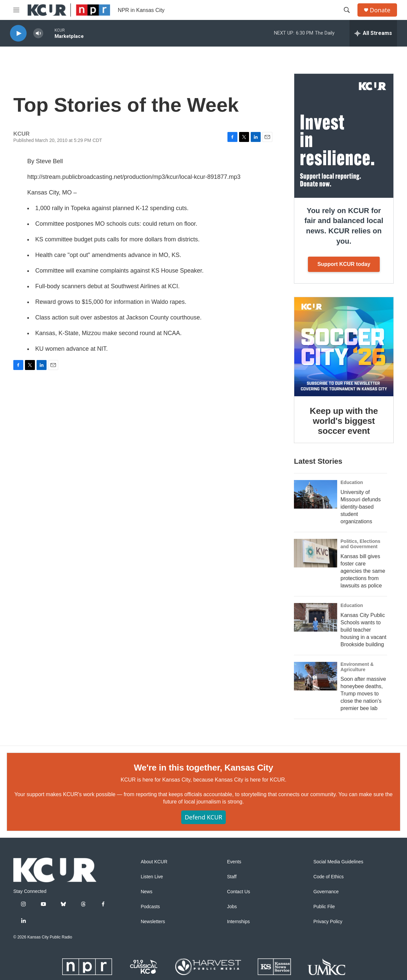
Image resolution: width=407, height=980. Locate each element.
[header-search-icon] (347, 10)
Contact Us (239, 892)
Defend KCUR (203, 817)
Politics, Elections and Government (360, 544)
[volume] (38, 33)
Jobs (232, 907)
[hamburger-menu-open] (16, 10)
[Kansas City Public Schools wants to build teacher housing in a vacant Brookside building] (316, 617)
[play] (18, 33)
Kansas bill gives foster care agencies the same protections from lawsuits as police (363, 571)
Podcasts (150, 907)
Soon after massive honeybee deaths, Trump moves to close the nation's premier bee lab (363, 694)
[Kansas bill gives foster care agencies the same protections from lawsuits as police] (316, 553)
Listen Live (152, 877)
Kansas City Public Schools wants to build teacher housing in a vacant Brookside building (363, 630)
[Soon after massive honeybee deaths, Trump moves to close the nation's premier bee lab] (316, 676)
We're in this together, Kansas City (203, 768)
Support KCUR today (344, 264)
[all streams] (373, 33)
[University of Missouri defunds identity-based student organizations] (316, 494)
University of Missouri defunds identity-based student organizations (361, 507)
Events (234, 862)
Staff (232, 877)
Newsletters (153, 922)
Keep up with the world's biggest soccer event (344, 421)
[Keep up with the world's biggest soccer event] (344, 347)
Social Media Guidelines (338, 862)
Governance (326, 892)
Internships (238, 922)
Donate (380, 10)
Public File (324, 907)
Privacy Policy (328, 922)
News (146, 892)
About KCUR (154, 862)
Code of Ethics (328, 877)
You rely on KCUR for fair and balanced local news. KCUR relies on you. (344, 226)
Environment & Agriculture (357, 667)
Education (352, 482)
